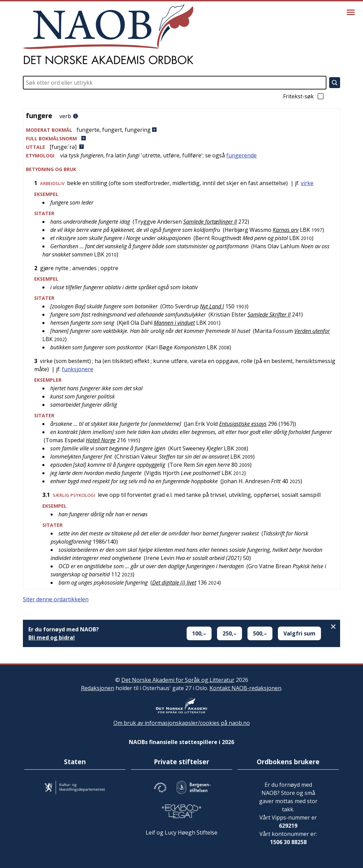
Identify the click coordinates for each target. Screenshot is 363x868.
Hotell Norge (101, 440)
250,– (230, 633)
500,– (260, 633)
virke (307, 183)
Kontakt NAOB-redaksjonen (245, 688)
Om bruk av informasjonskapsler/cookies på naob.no (182, 723)
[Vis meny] (351, 12)
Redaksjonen (98, 688)
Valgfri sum (299, 633)
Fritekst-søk (304, 96)
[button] (181, 130)
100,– (199, 633)
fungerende (241, 155)
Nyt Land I (212, 306)
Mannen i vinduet (174, 323)
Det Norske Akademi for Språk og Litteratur (178, 680)
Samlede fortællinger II (210, 222)
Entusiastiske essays (243, 424)
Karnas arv (286, 230)
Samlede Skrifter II (269, 314)
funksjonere (78, 369)
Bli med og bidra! (52, 638)
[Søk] (335, 83)
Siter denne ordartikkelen (56, 599)
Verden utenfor (312, 331)
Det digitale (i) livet (174, 583)
